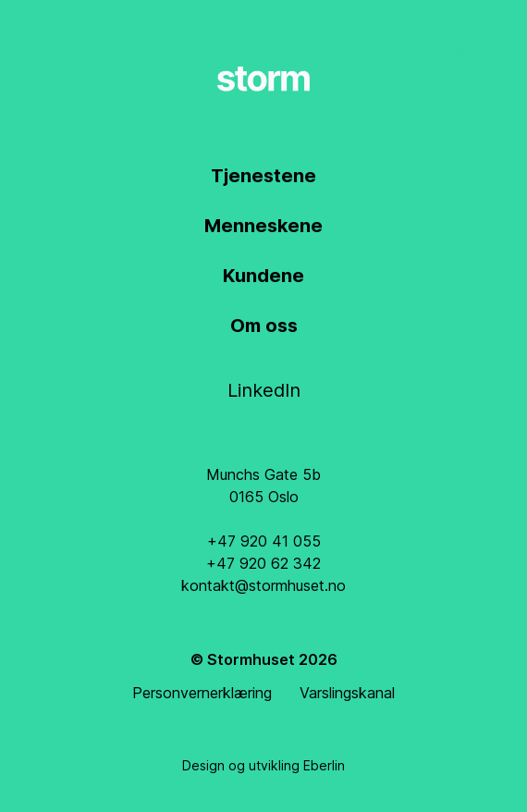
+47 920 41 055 (264, 541)
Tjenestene (263, 176)
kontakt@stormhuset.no (263, 585)
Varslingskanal (347, 693)
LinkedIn (264, 390)
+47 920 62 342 (263, 563)
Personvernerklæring (202, 693)
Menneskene (263, 226)
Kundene (263, 276)
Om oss (264, 326)
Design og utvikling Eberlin (263, 765)
